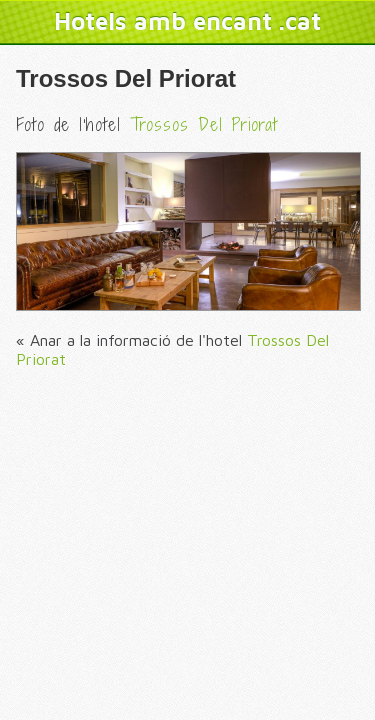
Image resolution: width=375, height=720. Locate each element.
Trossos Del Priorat (126, 78)
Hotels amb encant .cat (187, 21)
